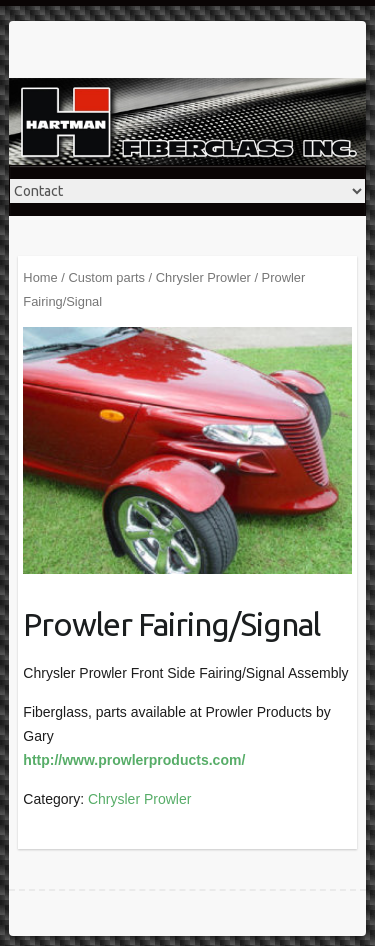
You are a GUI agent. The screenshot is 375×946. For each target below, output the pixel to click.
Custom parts (106, 277)
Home (40, 277)
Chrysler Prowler (203, 277)
